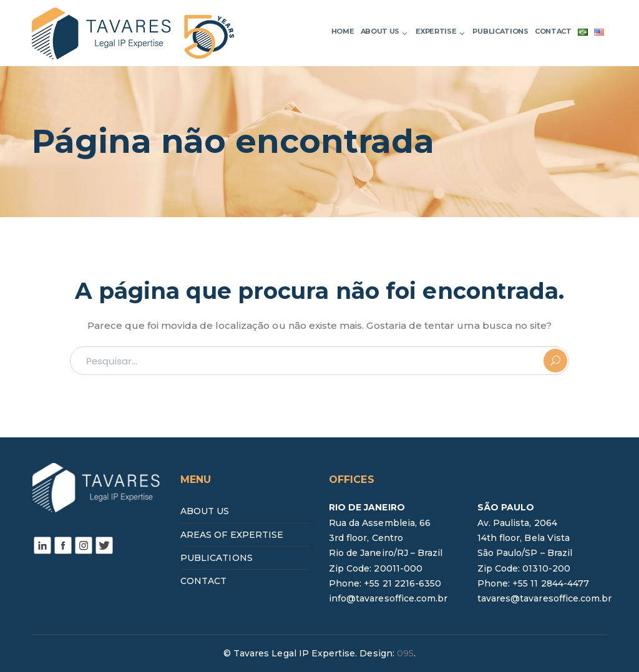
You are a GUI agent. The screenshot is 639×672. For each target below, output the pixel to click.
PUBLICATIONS (217, 558)
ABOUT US (205, 511)
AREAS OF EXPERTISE (232, 535)
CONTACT (203, 581)
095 (405, 653)
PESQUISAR (555, 361)
